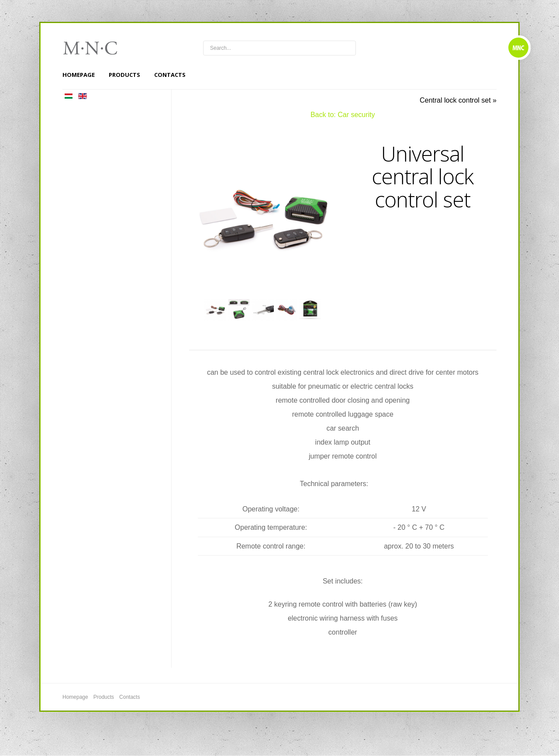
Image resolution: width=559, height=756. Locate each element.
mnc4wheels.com (96, 48)
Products (124, 75)
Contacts (170, 75)
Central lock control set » (458, 100)
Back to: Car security (343, 115)
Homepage (79, 75)
